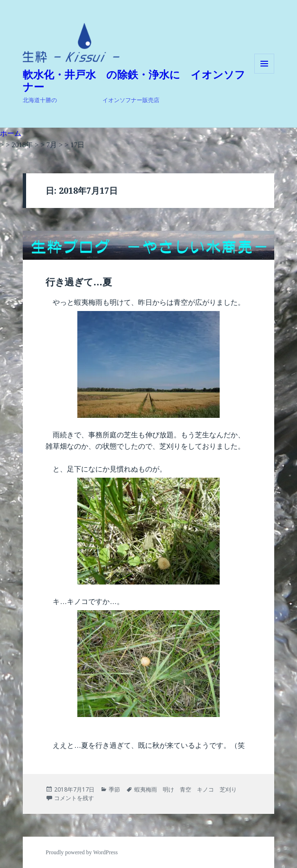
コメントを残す (74, 798)
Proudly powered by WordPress (82, 852)
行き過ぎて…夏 (79, 282)
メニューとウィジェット (264, 73)
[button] (71, 43)
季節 (114, 789)
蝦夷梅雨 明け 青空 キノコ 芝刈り (186, 789)
